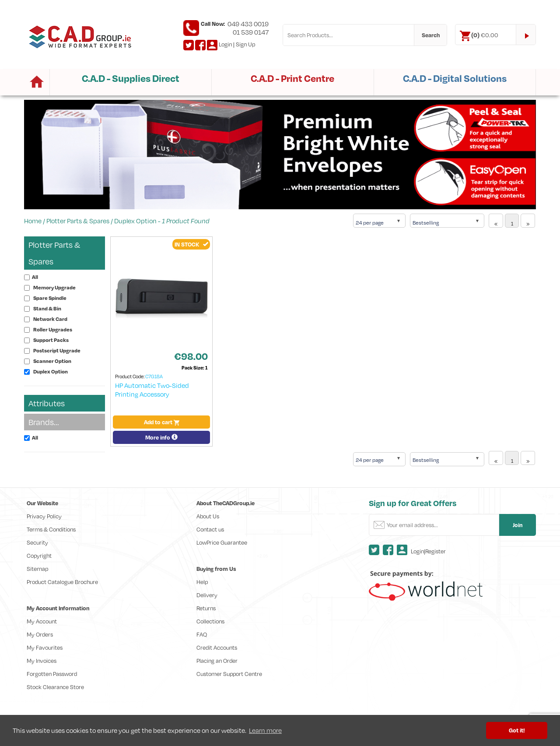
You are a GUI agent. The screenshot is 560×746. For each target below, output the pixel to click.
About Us (208, 516)
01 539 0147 (251, 32)
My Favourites (45, 647)
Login (225, 44)
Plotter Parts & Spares (78, 221)
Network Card (50, 319)
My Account (42, 621)
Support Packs (51, 340)
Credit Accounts (217, 647)
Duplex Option (135, 221)
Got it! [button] (517, 730)
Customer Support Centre (229, 674)
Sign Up (245, 44)
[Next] (528, 221)
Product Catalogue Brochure (62, 582)
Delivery (207, 595)
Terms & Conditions (51, 529)
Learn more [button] (265, 730)
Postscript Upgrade (57, 350)
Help (202, 582)
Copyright (39, 556)
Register (436, 551)
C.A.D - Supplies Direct (131, 78)
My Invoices (42, 661)
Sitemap (37, 569)
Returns (206, 608)
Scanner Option (52, 361)
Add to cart (162, 422)
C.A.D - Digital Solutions (455, 78)
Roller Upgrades (53, 329)
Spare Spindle (50, 298)
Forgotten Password (52, 674)
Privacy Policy (44, 516)
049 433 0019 (248, 24)
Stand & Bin (47, 308)
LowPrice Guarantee (222, 542)
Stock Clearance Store (55, 687)
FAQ (202, 634)
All (35, 277)
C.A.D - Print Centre (292, 78)
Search (431, 35)
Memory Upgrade (54, 287)
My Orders (40, 634)
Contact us (210, 529)
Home (33, 221)
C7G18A (154, 377)
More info (161, 437)
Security (37, 542)
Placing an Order (217, 661)
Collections (210, 621)
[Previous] (496, 221)
